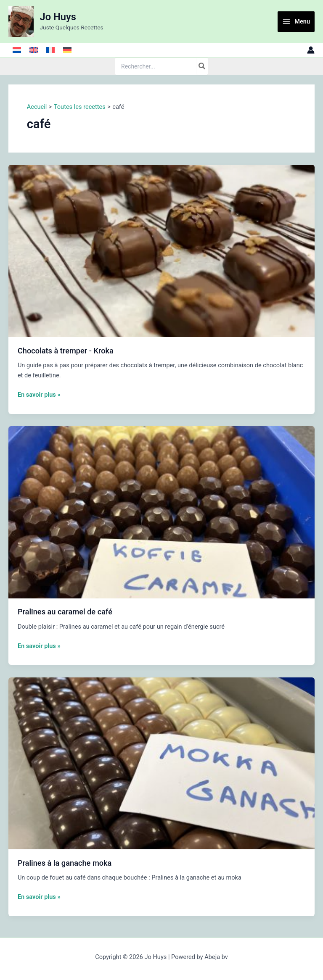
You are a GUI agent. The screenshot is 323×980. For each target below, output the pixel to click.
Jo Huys (58, 17)
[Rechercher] (202, 66)
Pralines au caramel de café (65, 612)
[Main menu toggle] (296, 22)
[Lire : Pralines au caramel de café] (161, 512)
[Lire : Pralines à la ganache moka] (161, 763)
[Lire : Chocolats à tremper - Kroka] (161, 250)
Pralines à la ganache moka (65, 863)
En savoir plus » (39, 395)
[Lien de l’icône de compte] (311, 50)
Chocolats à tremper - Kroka (66, 351)
